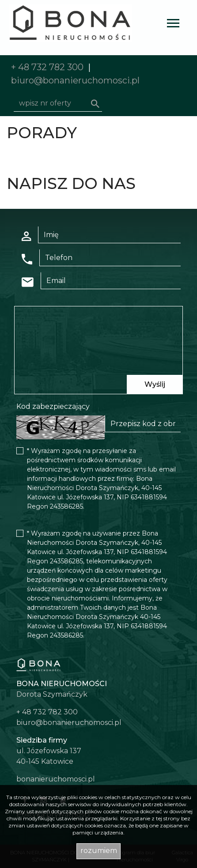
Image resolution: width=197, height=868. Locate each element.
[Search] (58, 103)
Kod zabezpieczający (53, 406)
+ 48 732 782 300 (47, 67)
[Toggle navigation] (173, 25)
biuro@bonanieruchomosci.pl (75, 80)
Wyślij (155, 384)
